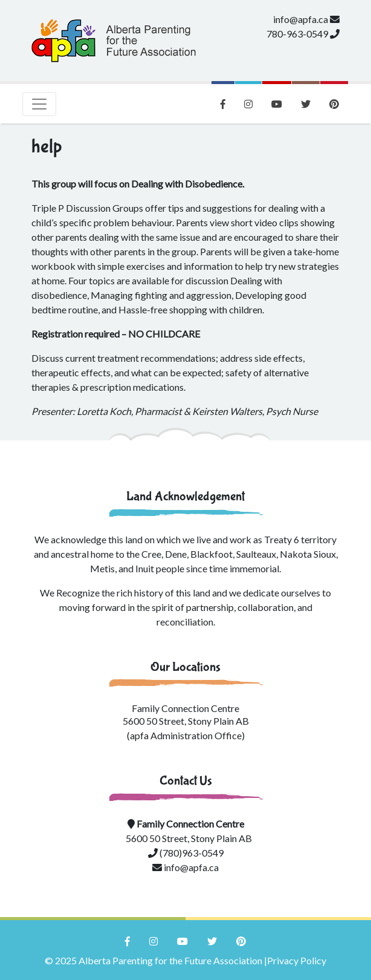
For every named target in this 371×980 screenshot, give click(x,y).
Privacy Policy (297, 960)
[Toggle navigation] (39, 104)
